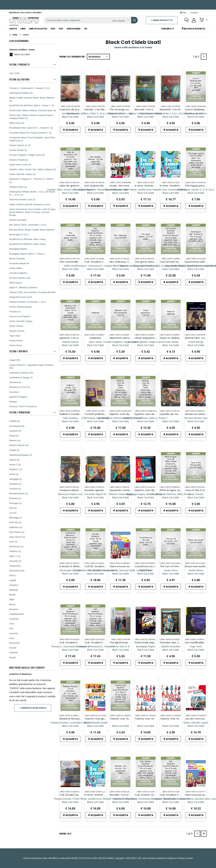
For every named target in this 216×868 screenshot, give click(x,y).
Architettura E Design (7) (21, 377)
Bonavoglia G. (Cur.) (19, 234)
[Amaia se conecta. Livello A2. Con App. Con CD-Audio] (196, 421)
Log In (194, 12)
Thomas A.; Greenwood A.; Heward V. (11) (29, 88)
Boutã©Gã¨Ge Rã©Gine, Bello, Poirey (27, 239)
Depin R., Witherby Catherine (23, 287)
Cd (86, 29)
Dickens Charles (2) (19, 160)
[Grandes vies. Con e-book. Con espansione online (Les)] (171, 650)
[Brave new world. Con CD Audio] (196, 574)
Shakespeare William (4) (21, 93)
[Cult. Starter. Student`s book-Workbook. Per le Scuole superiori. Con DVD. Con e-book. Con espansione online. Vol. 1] (146, 802)
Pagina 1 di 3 (65, 834)
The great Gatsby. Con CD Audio (155, 262)
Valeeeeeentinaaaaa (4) (21, 455)
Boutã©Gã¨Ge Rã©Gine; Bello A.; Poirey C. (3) (32, 105)
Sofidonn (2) (15, 551)
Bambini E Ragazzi (18, 397)
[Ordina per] (98, 57)
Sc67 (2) (13, 542)
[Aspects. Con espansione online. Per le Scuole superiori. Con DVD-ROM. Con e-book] (70, 345)
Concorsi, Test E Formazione (23, 406)
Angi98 (13, 580)
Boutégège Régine (18, 249)
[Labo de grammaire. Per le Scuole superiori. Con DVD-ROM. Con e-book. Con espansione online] (70, 193)
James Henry (16, 345)
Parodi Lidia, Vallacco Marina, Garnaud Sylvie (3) (33, 110)
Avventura (14, 392)
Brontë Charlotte (17, 259)
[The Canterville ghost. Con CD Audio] (70, 269)
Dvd (53, 29)
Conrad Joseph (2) (18, 150)
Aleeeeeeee (15, 566)
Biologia (13, 402)
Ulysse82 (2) (15, 561)
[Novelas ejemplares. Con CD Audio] (96, 497)
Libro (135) (14, 73)
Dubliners (95, 338)
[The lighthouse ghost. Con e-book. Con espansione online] (121, 650)
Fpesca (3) (14, 460)
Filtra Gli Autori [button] (19, 79)
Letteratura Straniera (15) (21, 373)
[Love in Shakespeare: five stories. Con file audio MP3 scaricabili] (196, 117)
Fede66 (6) (15, 421)
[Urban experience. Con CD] (146, 345)
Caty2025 (14, 619)
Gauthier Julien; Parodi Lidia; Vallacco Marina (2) (33, 169)
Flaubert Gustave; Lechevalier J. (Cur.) (28, 302)
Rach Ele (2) (15, 522)
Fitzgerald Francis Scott (21, 297)
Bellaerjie (14, 590)
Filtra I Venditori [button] (20, 412)
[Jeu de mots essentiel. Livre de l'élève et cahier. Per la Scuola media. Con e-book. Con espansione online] (196, 726)
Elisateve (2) (15, 498)
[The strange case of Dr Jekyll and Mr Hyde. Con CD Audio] (120, 117)
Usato (13, 29)
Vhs (61, 29)
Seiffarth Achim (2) (18, 187)
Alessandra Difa (17, 571)
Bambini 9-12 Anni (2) (20, 387)
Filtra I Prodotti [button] (19, 65)
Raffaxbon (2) (16, 527)
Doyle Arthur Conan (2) (20, 165)
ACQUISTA (70, 130)
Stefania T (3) (16, 469)
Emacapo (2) (15, 503)
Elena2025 (14, 643)
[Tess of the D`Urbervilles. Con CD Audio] (196, 497)
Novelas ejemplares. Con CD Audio (106, 490)
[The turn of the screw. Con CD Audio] (171, 574)
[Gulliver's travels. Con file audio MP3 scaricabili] (70, 421)
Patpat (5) (14, 436)
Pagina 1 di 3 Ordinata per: (72, 57)
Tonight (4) (14, 450)
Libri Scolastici (38, 29)
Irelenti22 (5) (15, 431)
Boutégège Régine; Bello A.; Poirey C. (27, 254)
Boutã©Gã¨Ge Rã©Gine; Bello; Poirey (27, 244)
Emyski (13, 648)
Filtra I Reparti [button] (18, 351)
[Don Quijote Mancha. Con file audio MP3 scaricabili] (95, 193)
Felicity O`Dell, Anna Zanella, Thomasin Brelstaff (32, 292)
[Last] (204, 834)
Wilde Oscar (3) (17, 123)
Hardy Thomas (16, 326)
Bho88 (12, 595)
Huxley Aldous (16, 340)
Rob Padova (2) (17, 532)
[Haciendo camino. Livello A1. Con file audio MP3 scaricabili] (121, 497)
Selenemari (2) (16, 546)
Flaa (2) (13, 508)
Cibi (11, 628)
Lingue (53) (15, 360)
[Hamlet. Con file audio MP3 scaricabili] (95, 117)
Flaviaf (12, 657)
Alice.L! (13, 575)
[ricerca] (77, 20)
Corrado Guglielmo (18, 273)
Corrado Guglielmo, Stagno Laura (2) (27, 155)
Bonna (12, 604)
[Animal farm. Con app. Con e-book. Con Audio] (196, 345)
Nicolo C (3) (15, 464)
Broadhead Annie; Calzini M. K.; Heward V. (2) (31, 128)
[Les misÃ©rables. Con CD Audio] (196, 650)
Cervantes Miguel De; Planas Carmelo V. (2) (30, 133)
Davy (12, 638)
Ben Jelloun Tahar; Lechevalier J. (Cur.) (28, 225)
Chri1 (12, 624)
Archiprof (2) (15, 489)
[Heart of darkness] (171, 345)
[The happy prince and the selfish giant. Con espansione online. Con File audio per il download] (196, 193)
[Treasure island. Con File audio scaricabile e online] (70, 497)
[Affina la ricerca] (120, 21)
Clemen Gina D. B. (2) (20, 145)
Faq (183, 12)
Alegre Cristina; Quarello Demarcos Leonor (30, 204)
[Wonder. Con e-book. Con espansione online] (120, 802)
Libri (23, 29)
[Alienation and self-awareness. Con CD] (120, 345)
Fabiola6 (13, 652)
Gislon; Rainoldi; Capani (21, 321)
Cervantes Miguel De (19, 263)
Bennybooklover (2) (19, 493)
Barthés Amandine (18, 220)
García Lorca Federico (20, 316)
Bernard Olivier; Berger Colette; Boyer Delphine (32, 230)
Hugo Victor (15, 336)
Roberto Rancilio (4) (19, 445)
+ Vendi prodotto (162, 20)
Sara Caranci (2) (17, 537)
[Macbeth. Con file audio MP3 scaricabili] (171, 117)
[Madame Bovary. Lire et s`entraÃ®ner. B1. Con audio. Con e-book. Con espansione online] (70, 726)
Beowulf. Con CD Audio (149, 109)
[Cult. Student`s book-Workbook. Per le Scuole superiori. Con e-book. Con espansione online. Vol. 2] (95, 269)
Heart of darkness (171, 338)
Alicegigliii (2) (16, 479)
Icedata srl (172, 858)
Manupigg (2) (16, 517)
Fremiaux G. (15, 312)
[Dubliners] (95, 345)
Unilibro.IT (168, 29)
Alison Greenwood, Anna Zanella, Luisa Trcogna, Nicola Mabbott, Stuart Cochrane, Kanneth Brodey (33, 212)
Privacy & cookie (185, 858)
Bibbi (12, 599)
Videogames (74, 29)
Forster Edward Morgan (21, 307)
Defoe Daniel (15, 283)
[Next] (204, 57)
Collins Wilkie (16, 268)
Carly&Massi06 (16, 614)
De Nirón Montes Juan (20, 278)
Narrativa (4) (15, 382)
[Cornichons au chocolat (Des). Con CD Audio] (146, 574)
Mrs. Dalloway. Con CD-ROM (127, 262)
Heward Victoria (17, 331)
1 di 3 (197, 57)
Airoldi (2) (14, 474)
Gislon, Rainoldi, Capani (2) (22, 174)
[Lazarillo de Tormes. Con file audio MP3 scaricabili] (171, 421)
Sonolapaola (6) (17, 426)
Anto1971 (14, 585)
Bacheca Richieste (194, 29)
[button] (203, 20)
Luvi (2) (13, 513)
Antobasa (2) (15, 484)
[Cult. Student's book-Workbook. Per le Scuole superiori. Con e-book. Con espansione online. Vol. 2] (70, 650)
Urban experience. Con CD (151, 338)
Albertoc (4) (15, 440)
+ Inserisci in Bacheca (33, 708)
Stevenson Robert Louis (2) (22, 199)
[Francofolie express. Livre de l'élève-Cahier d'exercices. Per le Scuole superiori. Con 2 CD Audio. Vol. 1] (146, 650)
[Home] (13, 35)
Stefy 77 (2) (15, 556)
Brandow (13, 609)
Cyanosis (14, 633)
